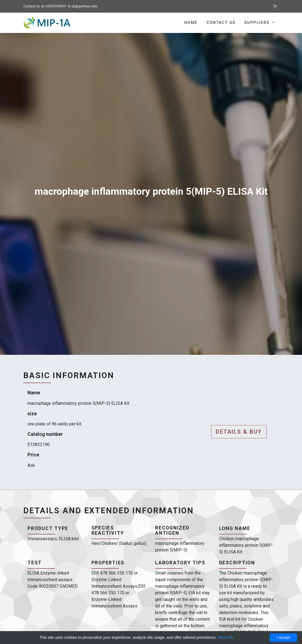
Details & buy (239, 432)
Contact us (221, 23)
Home (191, 23)
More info (226, 637)
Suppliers (258, 23)
